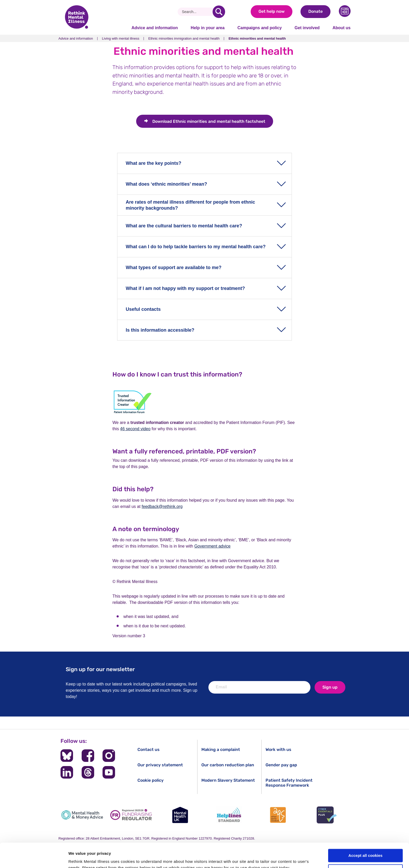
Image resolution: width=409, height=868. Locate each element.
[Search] (197, 12)
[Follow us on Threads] (88, 772)
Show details (80, 858)
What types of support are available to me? (174, 268)
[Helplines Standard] (229, 815)
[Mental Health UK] (180, 815)
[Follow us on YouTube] (109, 772)
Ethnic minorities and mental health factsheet (209, 121)
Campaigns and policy (260, 28)
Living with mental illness (121, 38)
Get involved (307, 28)
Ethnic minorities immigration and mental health (184, 38)
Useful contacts (143, 309)
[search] (219, 12)
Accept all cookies (366, 831)
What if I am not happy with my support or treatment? (185, 288)
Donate (315, 11)
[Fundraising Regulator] (131, 815)
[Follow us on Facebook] (88, 756)
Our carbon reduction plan (228, 765)
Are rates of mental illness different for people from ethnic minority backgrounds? (190, 205)
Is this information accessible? (160, 330)
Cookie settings (366, 846)
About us (342, 28)
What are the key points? (154, 163)
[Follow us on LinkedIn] (67, 772)
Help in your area (208, 28)
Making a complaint (221, 749)
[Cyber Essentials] (327, 815)
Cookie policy (151, 780)
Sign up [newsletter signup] (330, 687)
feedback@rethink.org (162, 506)
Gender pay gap (281, 765)
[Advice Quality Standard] (278, 815)
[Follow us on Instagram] (109, 756)
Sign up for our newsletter (100, 669)
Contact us (149, 749)
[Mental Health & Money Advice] (82, 815)
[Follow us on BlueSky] (67, 756)
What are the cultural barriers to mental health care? (184, 226)
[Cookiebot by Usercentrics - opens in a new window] (34, 858)
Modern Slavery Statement (228, 780)
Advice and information (155, 28)
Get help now (272, 11)
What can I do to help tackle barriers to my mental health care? (196, 247)
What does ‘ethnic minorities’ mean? (166, 184)
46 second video (135, 429)
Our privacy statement (160, 765)
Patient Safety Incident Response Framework (289, 783)
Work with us (278, 749)
